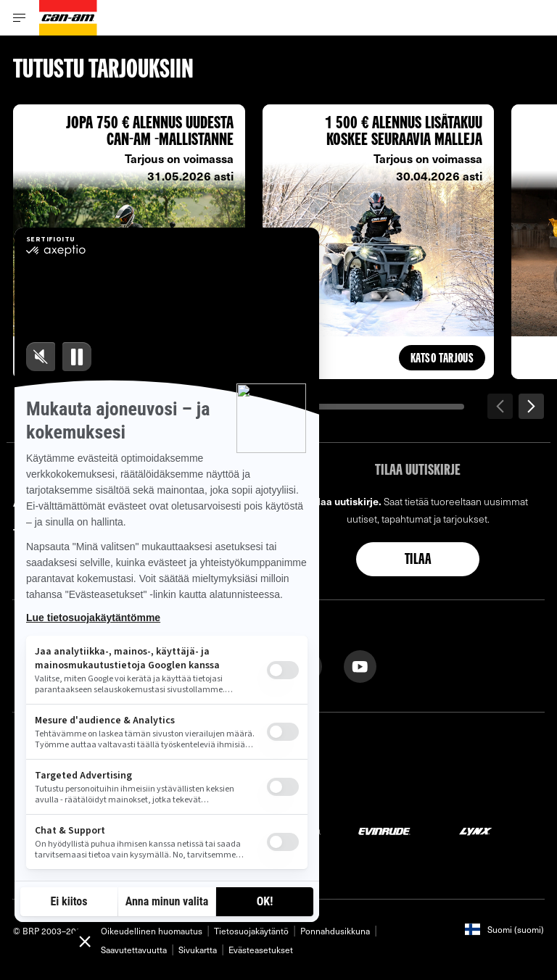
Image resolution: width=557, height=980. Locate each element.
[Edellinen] (500, 406)
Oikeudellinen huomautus (152, 931)
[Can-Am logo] (68, 18)
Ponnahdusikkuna (335, 931)
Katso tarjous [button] (442, 359)
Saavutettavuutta (134, 950)
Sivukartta (198, 950)
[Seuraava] (531, 406)
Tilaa (418, 560)
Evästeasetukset (261, 950)
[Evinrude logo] (384, 830)
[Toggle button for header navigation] (20, 18)
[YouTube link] (360, 665)
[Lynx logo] (476, 830)
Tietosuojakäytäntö (251, 931)
